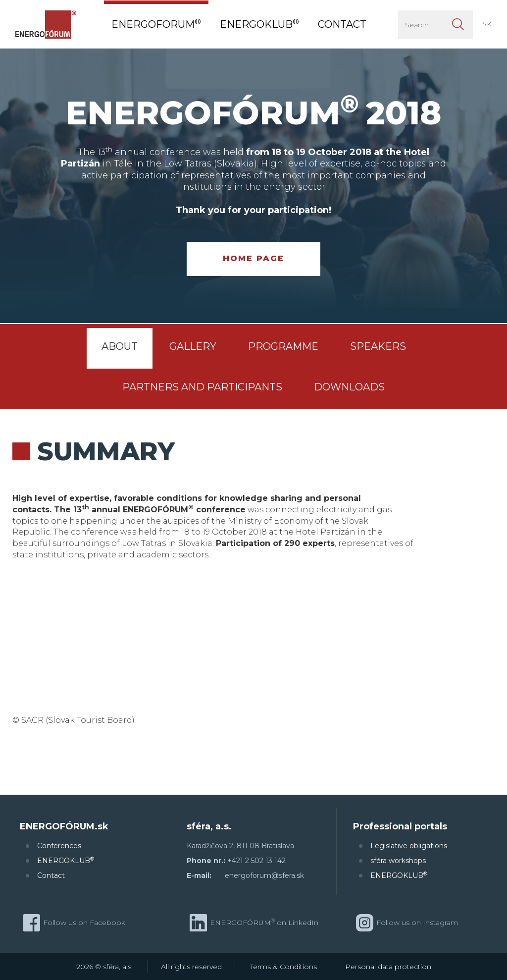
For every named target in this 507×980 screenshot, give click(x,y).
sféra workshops (398, 861)
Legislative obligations (409, 846)
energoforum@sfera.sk (264, 875)
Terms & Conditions (283, 967)
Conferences (59, 846)
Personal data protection (388, 967)
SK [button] (487, 24)
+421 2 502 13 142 (256, 861)
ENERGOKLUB (66, 860)
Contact (51, 875)
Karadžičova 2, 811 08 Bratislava (240, 846)
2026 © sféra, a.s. (104, 967)
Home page (253, 258)
